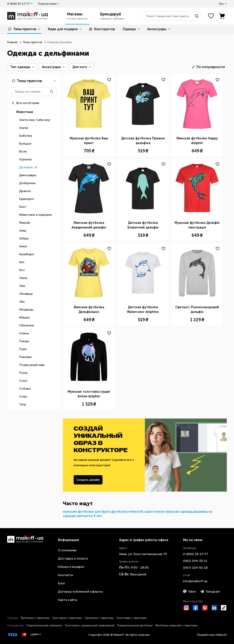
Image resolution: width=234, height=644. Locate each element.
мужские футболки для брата (87, 512)
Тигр (23, 404)
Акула (24, 128)
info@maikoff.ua (195, 581)
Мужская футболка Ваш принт (89, 141)
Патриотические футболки (135, 625)
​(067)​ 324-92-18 (195, 568)
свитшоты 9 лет (89, 516)
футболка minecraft (128, 512)
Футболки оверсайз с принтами (176, 625)
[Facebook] (196, 608)
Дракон (25, 191)
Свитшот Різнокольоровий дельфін (197, 310)
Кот (22, 270)
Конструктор (102, 29)
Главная (12, 42)
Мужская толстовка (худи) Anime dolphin (89, 394)
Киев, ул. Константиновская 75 (143, 554)
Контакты (65, 575)
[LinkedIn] (214, 608)
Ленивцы (26, 294)
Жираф (25, 223)
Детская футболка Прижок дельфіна (143, 141)
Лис (22, 302)
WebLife (221, 635)
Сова (23, 396)
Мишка (24, 317)
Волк (23, 151)
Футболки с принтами (35, 618)
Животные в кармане (35, 215)
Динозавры (28, 175)
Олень (24, 333)
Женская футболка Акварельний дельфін (89, 225)
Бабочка (26, 136)
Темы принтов (22, 29)
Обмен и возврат (71, 567)
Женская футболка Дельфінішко (89, 310)
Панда (24, 341)
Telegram (210, 592)
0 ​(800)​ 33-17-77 (18, 4)
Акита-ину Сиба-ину (35, 120)
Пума (23, 373)
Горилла (25, 159)
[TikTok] (224, 608)
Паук (23, 349)
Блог (62, 583)
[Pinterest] (205, 608)
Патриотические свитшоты (44, 625)
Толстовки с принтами (67, 618)
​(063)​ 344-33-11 (195, 561)
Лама (23, 278)
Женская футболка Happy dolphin (197, 141)
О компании (67, 550)
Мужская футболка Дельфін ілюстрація (197, 225)
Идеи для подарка (63, 29)
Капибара (26, 254)
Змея (23, 246)
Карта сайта (67, 600)
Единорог (27, 199)
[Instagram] (186, 608)
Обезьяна (26, 325)
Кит (22, 262)
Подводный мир (32, 365)
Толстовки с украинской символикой (90, 625)
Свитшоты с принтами (99, 618)
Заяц (23, 230)
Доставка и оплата (73, 558)
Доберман (27, 183)
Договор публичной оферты (80, 592)
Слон (23, 381)
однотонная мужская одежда (168, 512)
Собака (25, 389)
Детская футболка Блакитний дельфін (143, 225)
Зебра (24, 238)
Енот (23, 207)
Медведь (26, 310)
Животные (25, 112)
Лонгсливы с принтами (131, 618)
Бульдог (25, 144)
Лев (22, 286)
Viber (190, 592)
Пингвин (25, 357)
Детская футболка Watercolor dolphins (143, 310)
